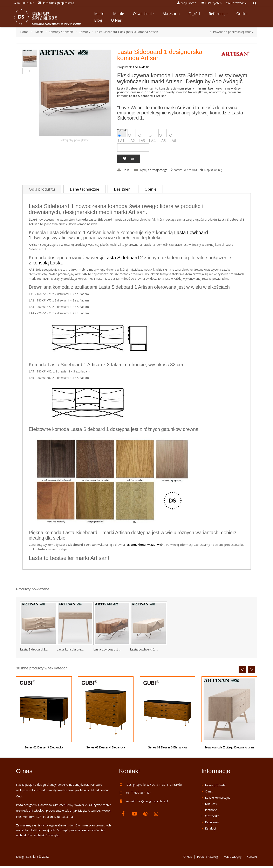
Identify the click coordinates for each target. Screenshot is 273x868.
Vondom (29, 817)
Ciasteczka (212, 816)
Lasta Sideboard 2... (34, 649)
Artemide (94, 810)
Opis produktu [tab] (42, 189)
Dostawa (211, 804)
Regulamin (212, 822)
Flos (19, 817)
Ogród (194, 14)
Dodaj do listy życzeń (124, 159)
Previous (242, 670)
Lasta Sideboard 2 (124, 258)
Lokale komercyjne (218, 798)
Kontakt (252, 857)
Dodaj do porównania (133, 159)
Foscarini (49, 817)
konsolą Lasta (47, 263)
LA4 (152, 133)
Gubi (19, 796)
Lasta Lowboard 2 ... (144, 649)
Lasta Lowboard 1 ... (108, 649)
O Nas (188, 857)
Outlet (242, 14)
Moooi (106, 810)
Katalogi (210, 828)
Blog (98, 20)
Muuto (84, 790)
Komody (84, 32)
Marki (99, 14)
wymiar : (123, 130)
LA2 (132, 133)
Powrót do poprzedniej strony (233, 32)
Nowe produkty (215, 785)
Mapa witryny (233, 857)
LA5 (163, 133)
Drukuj (127, 170)
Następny (30, 71)
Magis (82, 810)
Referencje (218, 14)
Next (251, 670)
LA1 (121, 133)
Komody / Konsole (61, 32)
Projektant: (125, 67)
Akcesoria (171, 14)
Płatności (211, 810)
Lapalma (67, 817)
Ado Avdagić (141, 67)
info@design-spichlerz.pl (152, 801)
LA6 (173, 133)
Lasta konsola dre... (70, 649)
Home (24, 32)
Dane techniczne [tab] (84, 189)
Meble (119, 14)
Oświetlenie (143, 14)
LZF (39, 817)
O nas (116, 20)
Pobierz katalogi (208, 857)
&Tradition (98, 790)
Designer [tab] (122, 189)
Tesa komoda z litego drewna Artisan (229, 747)
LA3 (142, 133)
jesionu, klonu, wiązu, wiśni (145, 545)
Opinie (151, 189)
